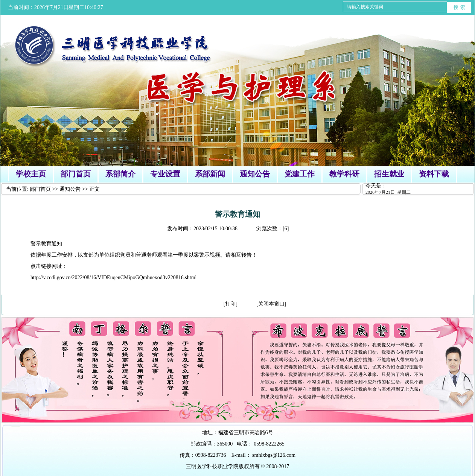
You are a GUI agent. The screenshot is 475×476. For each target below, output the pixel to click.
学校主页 (31, 174)
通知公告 (255, 174)
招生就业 (389, 174)
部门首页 (76, 174)
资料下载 (434, 174)
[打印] (231, 304)
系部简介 (120, 174)
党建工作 (300, 174)
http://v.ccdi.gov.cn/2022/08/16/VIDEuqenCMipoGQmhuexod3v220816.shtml (114, 278)
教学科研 (344, 174)
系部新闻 (210, 174)
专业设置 (165, 174)
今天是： (420, 189)
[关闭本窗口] (271, 304)
